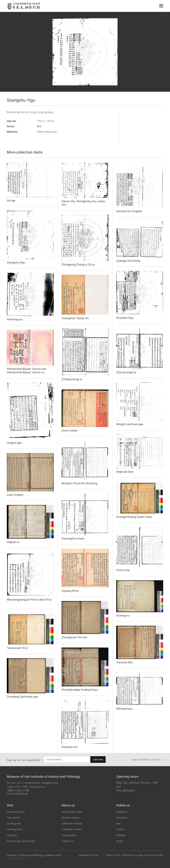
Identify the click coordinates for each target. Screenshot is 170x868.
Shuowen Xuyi (125, 318)
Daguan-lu (14, 542)
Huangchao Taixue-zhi (76, 318)
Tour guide (13, 817)
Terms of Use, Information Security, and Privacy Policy (134, 855)
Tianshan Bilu (125, 662)
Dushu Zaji (123, 570)
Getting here (14, 829)
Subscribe (98, 759)
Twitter (121, 829)
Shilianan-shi (70, 747)
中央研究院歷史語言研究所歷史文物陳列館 (24, 6)
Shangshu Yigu (16, 262)
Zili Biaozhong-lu (73, 379)
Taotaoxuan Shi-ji (18, 648)
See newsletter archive (148, 760)
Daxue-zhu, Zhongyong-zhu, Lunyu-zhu (85, 203)
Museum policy (16, 812)
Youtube (121, 835)
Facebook (122, 812)
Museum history (71, 817)
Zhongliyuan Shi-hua (75, 637)
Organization (69, 835)
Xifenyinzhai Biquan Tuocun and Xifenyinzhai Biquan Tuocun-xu (28, 371)
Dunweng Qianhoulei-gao (23, 697)
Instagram (122, 817)
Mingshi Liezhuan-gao (131, 424)
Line (119, 823)
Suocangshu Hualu (74, 538)
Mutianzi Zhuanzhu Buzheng (80, 483)
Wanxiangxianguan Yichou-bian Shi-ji (30, 601)
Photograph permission (21, 841)
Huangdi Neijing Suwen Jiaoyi (135, 517)
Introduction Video (73, 812)
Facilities (12, 835)
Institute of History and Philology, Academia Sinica (34, 855)
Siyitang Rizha (71, 591)
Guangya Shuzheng (129, 261)
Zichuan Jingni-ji (127, 372)
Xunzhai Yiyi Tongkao (130, 211)
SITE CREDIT (19, 858)
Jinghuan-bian (125, 472)
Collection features (73, 823)
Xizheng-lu (123, 615)
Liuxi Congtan (16, 495)
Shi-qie (11, 201)
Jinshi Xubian (70, 430)
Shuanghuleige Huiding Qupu (81, 690)
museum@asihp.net (18, 793)
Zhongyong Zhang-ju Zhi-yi (79, 264)
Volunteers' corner (87, 855)
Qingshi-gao (15, 443)
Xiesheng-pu (15, 319)
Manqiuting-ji (125, 709)
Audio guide (14, 823)
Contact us (68, 841)
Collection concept (72, 829)
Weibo (120, 841)
